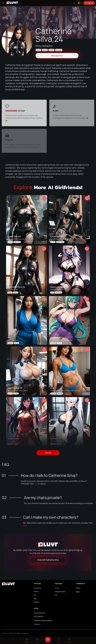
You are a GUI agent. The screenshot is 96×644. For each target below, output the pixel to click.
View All (48, 453)
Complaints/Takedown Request (43, 621)
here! (25, 525)
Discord (78, 588)
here (36, 484)
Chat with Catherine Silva (48, 560)
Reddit (78, 592)
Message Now (57, 56)
